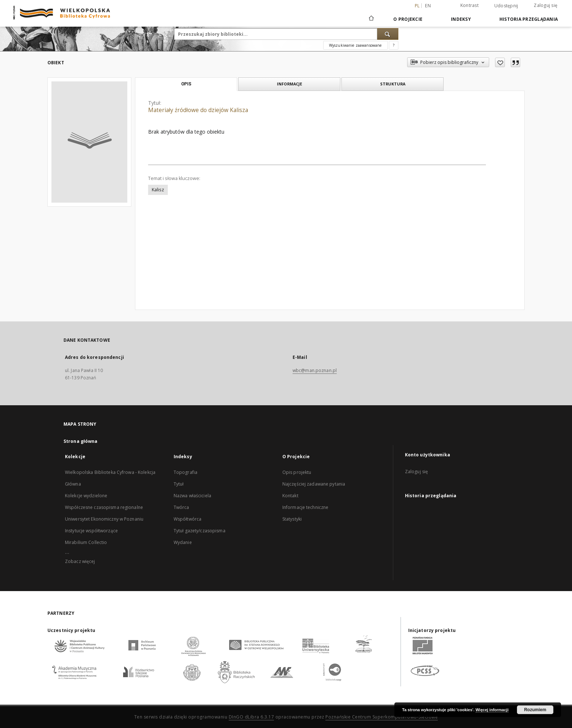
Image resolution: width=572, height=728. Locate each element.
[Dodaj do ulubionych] (500, 62)
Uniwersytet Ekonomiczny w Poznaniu (104, 519)
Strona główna (81, 441)
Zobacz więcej (80, 561)
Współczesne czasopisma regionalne (104, 507)
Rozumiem (535, 710)
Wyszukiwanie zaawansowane (355, 45)
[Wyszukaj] (388, 34)
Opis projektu (297, 472)
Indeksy (461, 19)
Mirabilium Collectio (86, 542)
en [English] (428, 6)
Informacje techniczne (306, 507)
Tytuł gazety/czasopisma (200, 531)
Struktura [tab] (393, 84)
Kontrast (469, 5)
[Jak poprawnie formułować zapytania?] (394, 45)
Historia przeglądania (529, 19)
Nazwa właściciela (192, 496)
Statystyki (292, 519)
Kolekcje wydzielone (86, 496)
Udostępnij (506, 6)
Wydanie (183, 542)
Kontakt (290, 496)
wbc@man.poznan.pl (315, 370)
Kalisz (158, 190)
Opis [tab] (186, 84)
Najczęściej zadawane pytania (314, 484)
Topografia (185, 472)
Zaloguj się (546, 5)
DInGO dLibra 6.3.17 (252, 717)
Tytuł (179, 484)
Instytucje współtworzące (91, 531)
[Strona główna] (371, 19)
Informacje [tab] (289, 84)
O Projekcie (408, 19)
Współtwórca (188, 519)
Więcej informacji (492, 710)
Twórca (181, 507)
